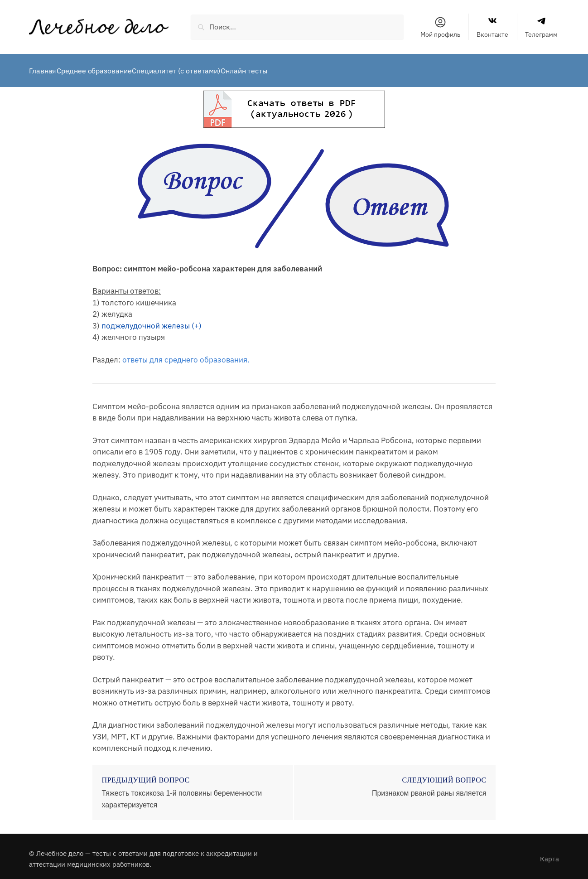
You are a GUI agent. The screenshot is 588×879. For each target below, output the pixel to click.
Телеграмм (541, 27)
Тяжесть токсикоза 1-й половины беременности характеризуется (182, 794)
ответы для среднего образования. (186, 354)
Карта (549, 853)
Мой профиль (440, 27)
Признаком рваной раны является (429, 788)
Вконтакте (492, 27)
